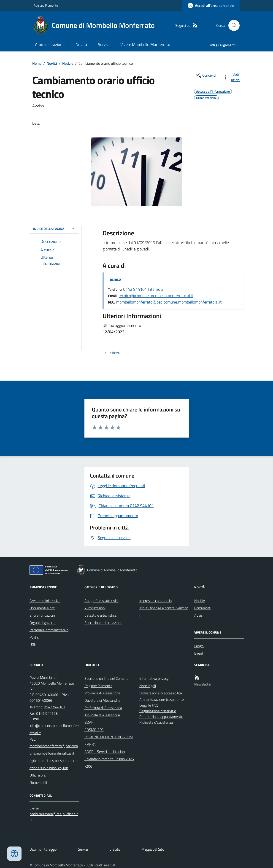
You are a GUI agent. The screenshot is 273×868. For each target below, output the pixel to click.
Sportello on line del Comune (106, 678)
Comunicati (203, 608)
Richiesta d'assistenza (156, 722)
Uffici (33, 645)
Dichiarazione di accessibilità (161, 693)
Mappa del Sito (153, 849)
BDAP (89, 722)
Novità (81, 44)
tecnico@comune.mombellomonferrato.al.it (156, 296)
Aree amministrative (45, 601)
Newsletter (203, 684)
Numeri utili (38, 782)
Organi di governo (43, 623)
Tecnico (115, 279)
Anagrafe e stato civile (101, 601)
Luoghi (199, 646)
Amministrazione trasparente (162, 699)
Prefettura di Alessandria (103, 708)
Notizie (68, 63)
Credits (115, 849)
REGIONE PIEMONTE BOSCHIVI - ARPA (109, 741)
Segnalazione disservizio (158, 711)
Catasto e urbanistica (100, 615)
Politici (34, 637)
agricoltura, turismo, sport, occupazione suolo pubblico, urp (54, 764)
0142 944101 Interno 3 (143, 289)
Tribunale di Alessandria (102, 715)
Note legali (148, 686)
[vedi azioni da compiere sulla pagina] (232, 77)
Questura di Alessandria (102, 700)
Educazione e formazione (103, 623)
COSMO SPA (94, 730)
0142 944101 (55, 707)
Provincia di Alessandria (102, 693)
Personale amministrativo (49, 630)
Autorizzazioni (95, 608)
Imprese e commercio (155, 601)
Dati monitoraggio (43, 849)
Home (37, 63)
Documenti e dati (42, 608)
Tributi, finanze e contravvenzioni (164, 612)
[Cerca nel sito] (232, 25)
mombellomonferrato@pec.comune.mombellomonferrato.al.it (169, 302)
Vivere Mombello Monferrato (145, 44)
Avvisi (199, 615)
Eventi (199, 653)
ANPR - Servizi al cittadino (105, 752)
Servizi (104, 44)
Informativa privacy (154, 678)
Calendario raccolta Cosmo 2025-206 (109, 763)
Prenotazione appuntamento (161, 717)
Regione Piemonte (46, 5)
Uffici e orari (38, 775)
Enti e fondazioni (42, 615)
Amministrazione (50, 44)
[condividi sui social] (206, 75)
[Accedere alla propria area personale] (211, 5)
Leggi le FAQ (149, 705)
